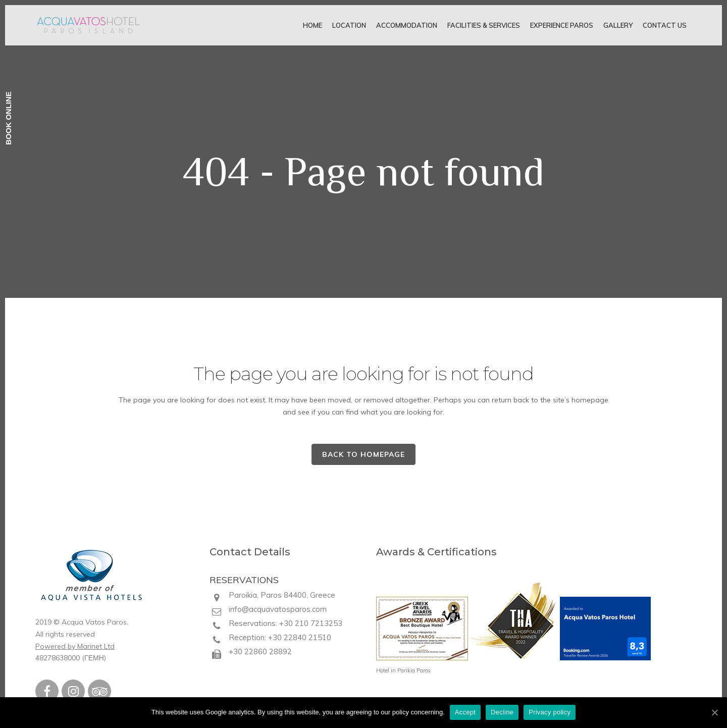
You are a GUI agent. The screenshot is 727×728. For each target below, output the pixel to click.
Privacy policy (550, 712)
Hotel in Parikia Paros (403, 670)
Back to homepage (363, 454)
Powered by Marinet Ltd (75, 646)
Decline (502, 712)
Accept (465, 712)
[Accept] (714, 712)
